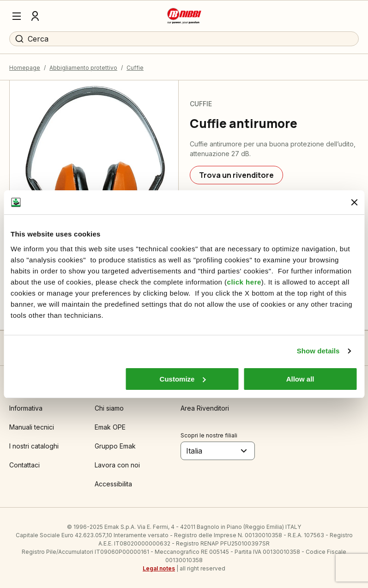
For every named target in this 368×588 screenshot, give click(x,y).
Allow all (300, 379)
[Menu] (17, 16)
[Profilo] (35, 16)
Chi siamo (109, 408)
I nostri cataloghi (34, 446)
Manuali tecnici (32, 427)
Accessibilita (113, 484)
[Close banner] (354, 202)
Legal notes (159, 568)
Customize (183, 379)
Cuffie (135, 68)
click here (244, 282)
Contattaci (24, 465)
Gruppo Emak (115, 446)
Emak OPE (110, 427)
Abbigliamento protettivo (83, 68)
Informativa (26, 408)
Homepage (25, 68)
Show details (318, 351)
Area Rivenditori (205, 408)
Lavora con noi (117, 465)
